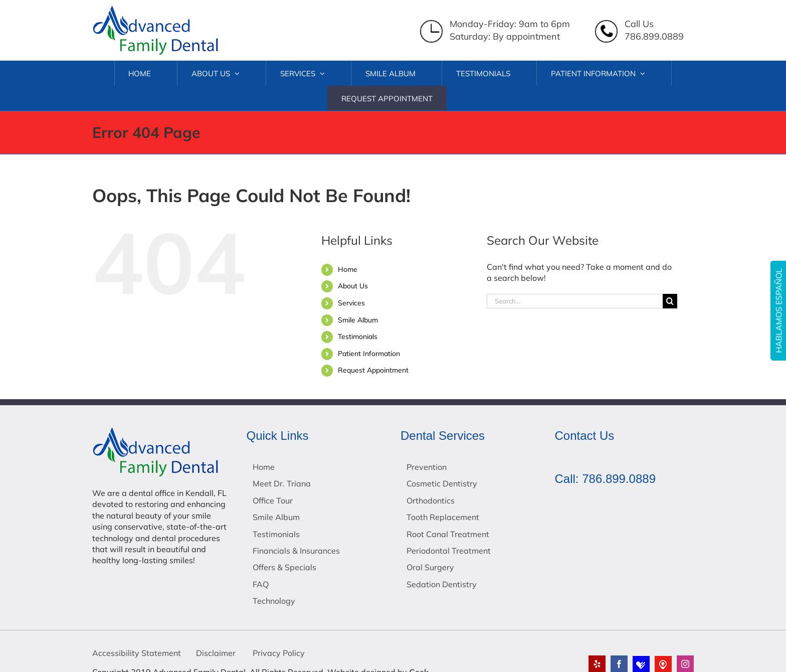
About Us (353, 286)
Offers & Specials (284, 567)
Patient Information (369, 354)
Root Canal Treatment (448, 534)
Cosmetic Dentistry (442, 483)
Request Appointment (373, 370)
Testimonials (358, 337)
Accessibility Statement (137, 653)
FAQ (261, 584)
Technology (274, 601)
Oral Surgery (430, 567)
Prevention (427, 467)
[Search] (670, 301)
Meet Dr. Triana (282, 483)
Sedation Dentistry (442, 584)
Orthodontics (431, 500)
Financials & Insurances (296, 551)
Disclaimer (216, 653)
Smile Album (358, 320)
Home (348, 269)
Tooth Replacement (443, 517)
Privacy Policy (278, 653)
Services (351, 303)
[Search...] (575, 301)
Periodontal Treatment (449, 551)
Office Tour (273, 500)
